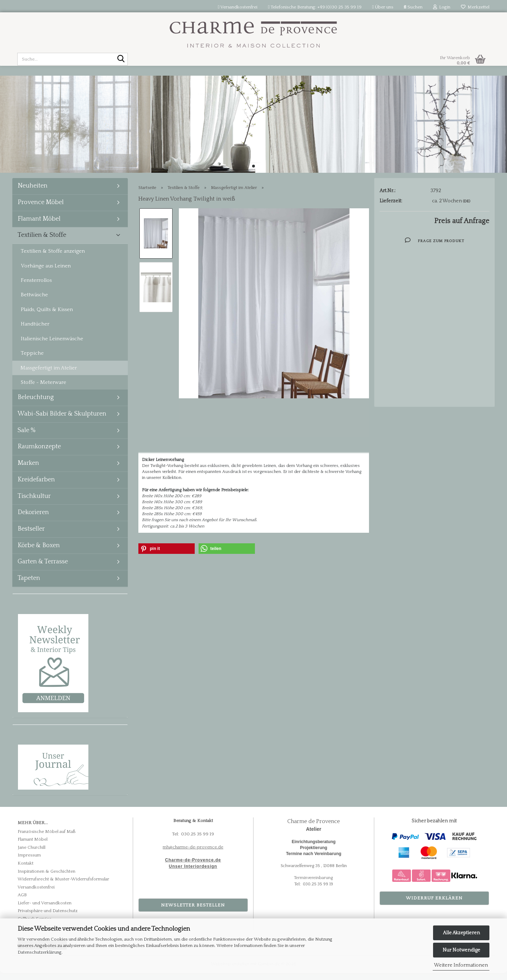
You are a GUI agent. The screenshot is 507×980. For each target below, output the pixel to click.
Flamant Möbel (39, 226)
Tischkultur (34, 503)
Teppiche (32, 360)
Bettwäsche (34, 302)
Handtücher (35, 331)
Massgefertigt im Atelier (49, 375)
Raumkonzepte (39, 454)
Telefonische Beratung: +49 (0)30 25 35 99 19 (315, 7)
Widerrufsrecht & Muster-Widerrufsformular (63, 886)
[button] (167, 556)
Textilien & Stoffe (42, 242)
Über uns (383, 7)
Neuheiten (33, 193)
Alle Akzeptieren (461, 933)
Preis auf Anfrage (462, 228)
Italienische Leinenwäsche (52, 346)
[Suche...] (121, 59)
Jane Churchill (32, 854)
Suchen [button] (413, 7)
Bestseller (31, 536)
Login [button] (442, 7)
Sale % (27, 437)
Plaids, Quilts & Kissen (47, 317)
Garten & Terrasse (43, 569)
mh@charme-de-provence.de (193, 854)
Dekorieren (33, 519)
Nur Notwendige (461, 950)
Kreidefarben (36, 487)
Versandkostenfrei (238, 7)
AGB (22, 902)
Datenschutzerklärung (40, 952)
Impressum (29, 862)
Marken (28, 470)
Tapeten (29, 585)
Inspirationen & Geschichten (46, 878)
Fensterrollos (36, 287)
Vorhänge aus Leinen (46, 273)
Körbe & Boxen (39, 552)
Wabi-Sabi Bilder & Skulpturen (62, 421)
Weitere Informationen (461, 965)
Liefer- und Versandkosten (45, 910)
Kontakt (26, 870)
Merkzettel (475, 7)
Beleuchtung (36, 404)
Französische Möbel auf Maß (47, 839)
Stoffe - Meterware (43, 389)
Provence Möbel (41, 209)
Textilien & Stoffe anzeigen (53, 258)
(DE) (467, 208)
